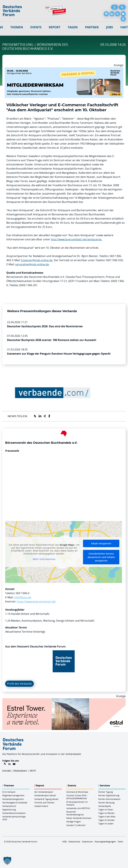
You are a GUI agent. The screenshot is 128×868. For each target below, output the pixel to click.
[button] (7, 861)
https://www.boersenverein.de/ (36, 601)
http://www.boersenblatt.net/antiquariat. (76, 239)
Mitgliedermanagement (13, 795)
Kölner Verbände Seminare (79, 818)
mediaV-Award (41, 806)
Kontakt (7, 771)
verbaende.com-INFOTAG (78, 808)
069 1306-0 (23, 593)
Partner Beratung (106, 803)
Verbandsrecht (9, 806)
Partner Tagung (106, 792)
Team (120, 842)
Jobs (109, 27)
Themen (17, 27)
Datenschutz (74, 842)
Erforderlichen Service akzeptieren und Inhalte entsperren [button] (101, 557)
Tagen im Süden (106, 824)
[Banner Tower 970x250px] (64, 700)
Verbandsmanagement (13, 799)
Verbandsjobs (105, 806)
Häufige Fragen (73, 822)
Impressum (87, 842)
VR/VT (33, 771)
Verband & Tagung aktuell (46, 799)
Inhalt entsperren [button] (101, 543)
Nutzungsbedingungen (105, 842)
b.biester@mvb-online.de (37, 260)
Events (36, 27)
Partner (92, 27)
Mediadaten (20, 771)
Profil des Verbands (19, 684)
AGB (64, 842)
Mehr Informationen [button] (44, 559)
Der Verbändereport (44, 792)
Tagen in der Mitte (107, 817)
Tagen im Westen (106, 813)
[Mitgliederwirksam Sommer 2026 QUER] (64, 69)
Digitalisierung (9, 810)
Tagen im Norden (106, 820)
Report (55, 27)
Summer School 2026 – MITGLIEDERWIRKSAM (77, 797)
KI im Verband (9, 792)
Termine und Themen (44, 803)
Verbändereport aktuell (45, 795)
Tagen (73, 27)
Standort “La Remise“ (76, 825)
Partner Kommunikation (109, 799)
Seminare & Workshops (77, 792)
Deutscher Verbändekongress (75, 813)
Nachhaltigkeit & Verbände (15, 803)
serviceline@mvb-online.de (32, 264)
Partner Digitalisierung (109, 795)
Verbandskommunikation (14, 813)
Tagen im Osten (106, 810)
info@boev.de (23, 597)
